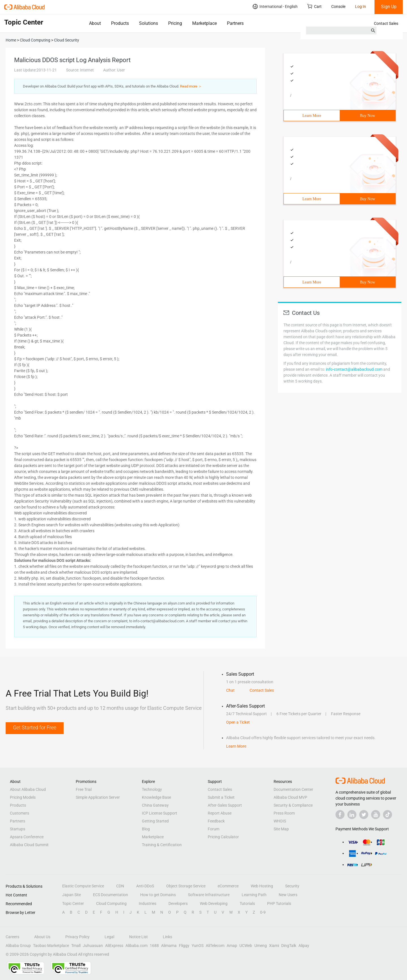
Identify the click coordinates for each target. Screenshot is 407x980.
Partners (235, 23)
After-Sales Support (225, 805)
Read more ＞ (191, 86)
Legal (109, 937)
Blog (146, 829)
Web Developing (214, 903)
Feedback (216, 821)
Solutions (149, 23)
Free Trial (84, 789)
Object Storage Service (186, 886)
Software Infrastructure (209, 895)
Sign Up (389, 7)
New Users (288, 895)
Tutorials (247, 903)
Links (167, 937)
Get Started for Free (35, 727)
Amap (232, 946)
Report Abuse (220, 813)
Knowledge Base (156, 797)
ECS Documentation (111, 895)
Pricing (175, 23)
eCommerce (228, 886)
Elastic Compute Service (83, 886)
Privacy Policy (77, 937)
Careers (12, 937)
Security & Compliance (293, 805)
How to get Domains (158, 895)
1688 (154, 946)
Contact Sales (386, 23)
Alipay (304, 946)
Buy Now (367, 116)
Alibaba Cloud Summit (29, 845)
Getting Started (155, 821)
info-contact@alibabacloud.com (354, 369)
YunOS (198, 946)
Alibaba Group (18, 946)
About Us (42, 937)
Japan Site (72, 895)
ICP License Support (160, 813)
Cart (314, 6)
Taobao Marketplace (51, 946)
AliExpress (114, 946)
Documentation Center (293, 789)
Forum (214, 829)
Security (292, 886)
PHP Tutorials (279, 903)
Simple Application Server (98, 797)
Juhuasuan (93, 946)
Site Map (281, 829)
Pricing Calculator (223, 837)
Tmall (76, 946)
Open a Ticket (238, 722)
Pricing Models (23, 797)
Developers (178, 903)
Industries (148, 903)
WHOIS (280, 821)
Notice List (138, 937)
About (95, 23)
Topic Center (73, 903)
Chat (230, 690)
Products (120, 23)
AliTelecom (215, 946)
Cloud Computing (111, 903)
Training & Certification (162, 845)
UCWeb (246, 946)
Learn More (312, 116)
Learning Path (254, 895)
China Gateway (155, 805)
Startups (18, 829)
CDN (120, 886)
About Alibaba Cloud (28, 789)
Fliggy (184, 946)
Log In (361, 6)
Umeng (261, 946)
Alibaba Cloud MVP (290, 797)
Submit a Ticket (221, 797)
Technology (152, 789)
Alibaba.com (137, 946)
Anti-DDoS (145, 886)
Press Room (284, 813)
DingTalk (289, 946)
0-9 (263, 912)
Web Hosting (262, 886)
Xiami (274, 946)
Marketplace (204, 23)
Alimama (169, 946)
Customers (20, 813)
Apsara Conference (27, 837)
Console (338, 6)
